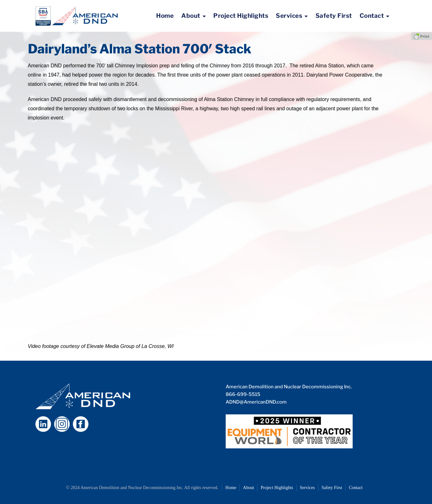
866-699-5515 (243, 394)
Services (289, 16)
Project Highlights (241, 16)
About (191, 16)
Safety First (334, 16)
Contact (372, 16)
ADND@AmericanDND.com (256, 402)
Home (165, 16)
